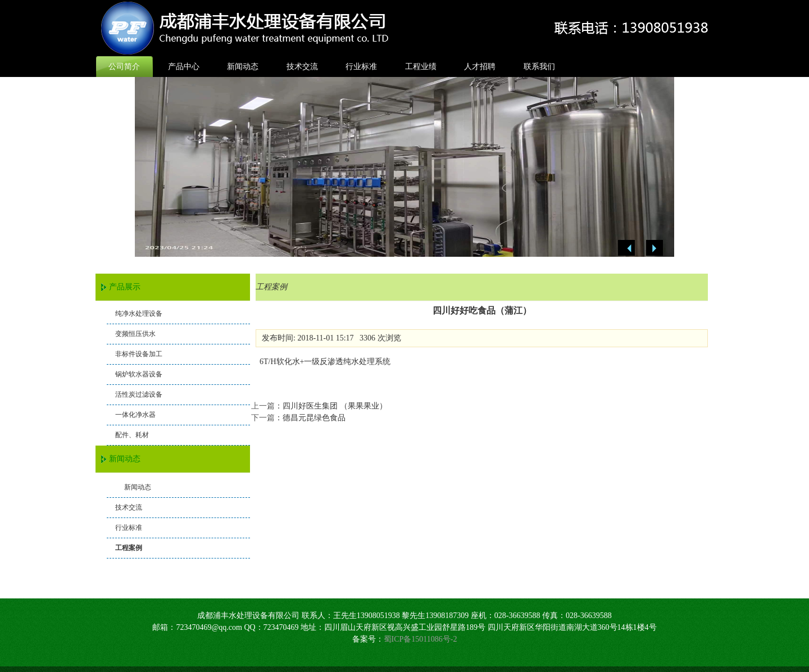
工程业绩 (421, 67)
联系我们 (539, 67)
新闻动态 (243, 67)
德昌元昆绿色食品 (314, 418)
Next (655, 248)
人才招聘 (480, 67)
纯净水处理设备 (139, 314)
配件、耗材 (132, 435)
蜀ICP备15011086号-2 (421, 639)
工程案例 (129, 548)
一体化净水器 (135, 415)
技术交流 (302, 67)
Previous (626, 248)
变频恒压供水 (135, 334)
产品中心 (184, 67)
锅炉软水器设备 (139, 374)
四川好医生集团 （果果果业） (335, 406)
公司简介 (124, 67)
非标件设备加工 (139, 354)
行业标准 (361, 67)
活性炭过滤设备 (139, 394)
